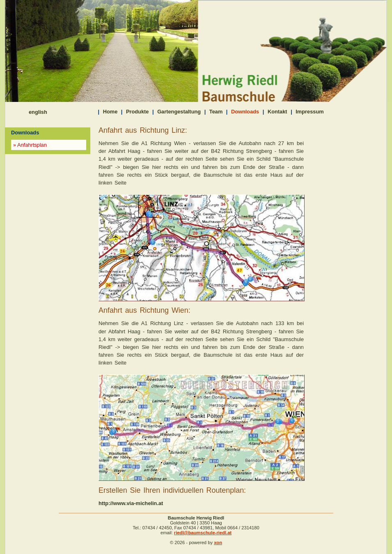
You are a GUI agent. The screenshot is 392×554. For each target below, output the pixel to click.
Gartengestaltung (179, 112)
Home (110, 112)
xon (218, 542)
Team (216, 112)
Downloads (245, 112)
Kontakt (277, 112)
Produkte (137, 112)
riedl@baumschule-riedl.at (203, 533)
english (38, 112)
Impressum (309, 112)
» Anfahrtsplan (30, 145)
